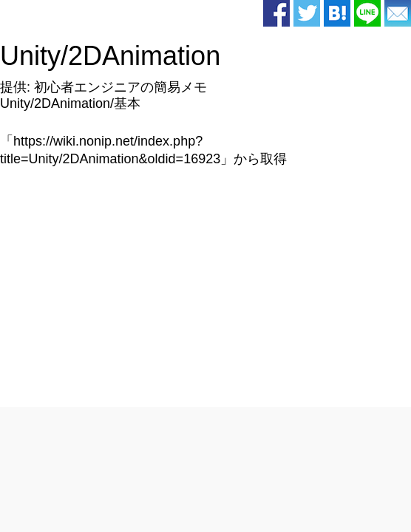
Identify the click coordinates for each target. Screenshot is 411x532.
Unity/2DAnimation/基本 (70, 103)
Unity (30, 56)
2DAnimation (144, 56)
